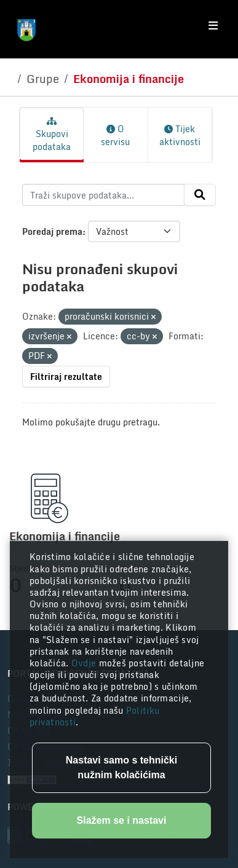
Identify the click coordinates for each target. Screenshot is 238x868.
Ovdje (85, 663)
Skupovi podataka (52, 135)
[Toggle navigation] (213, 26)
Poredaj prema (52, 231)
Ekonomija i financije (129, 79)
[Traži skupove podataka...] (103, 195)
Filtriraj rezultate (66, 377)
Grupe (43, 79)
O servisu (115, 135)
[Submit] (200, 195)
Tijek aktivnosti (180, 135)
